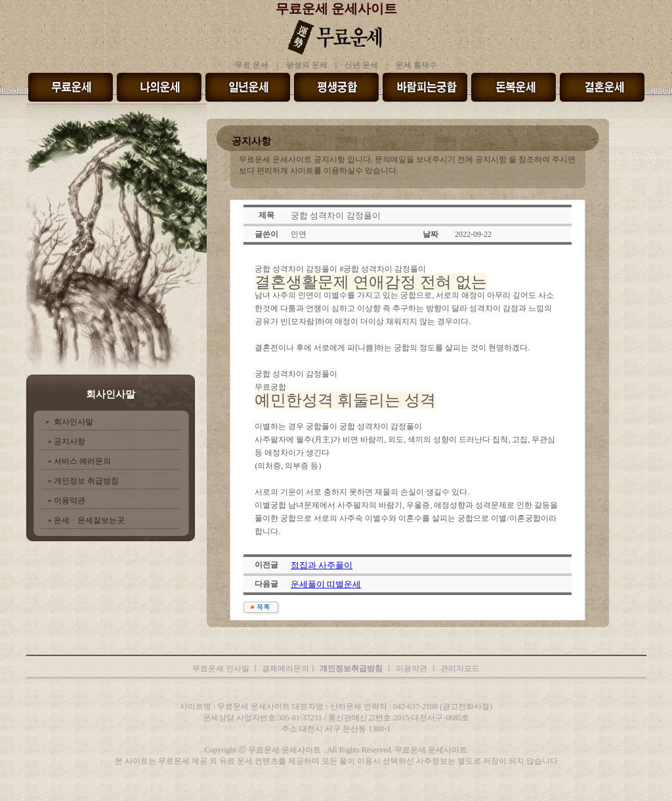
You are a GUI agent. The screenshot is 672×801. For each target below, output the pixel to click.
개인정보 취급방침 (86, 481)
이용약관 (70, 501)
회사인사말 (73, 422)
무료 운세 (252, 65)
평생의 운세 (307, 65)
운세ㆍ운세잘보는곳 (89, 520)
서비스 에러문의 (82, 461)
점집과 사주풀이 (322, 565)
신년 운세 (361, 65)
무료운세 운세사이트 (336, 9)
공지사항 (70, 442)
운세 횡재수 (416, 65)
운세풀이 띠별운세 (326, 584)
